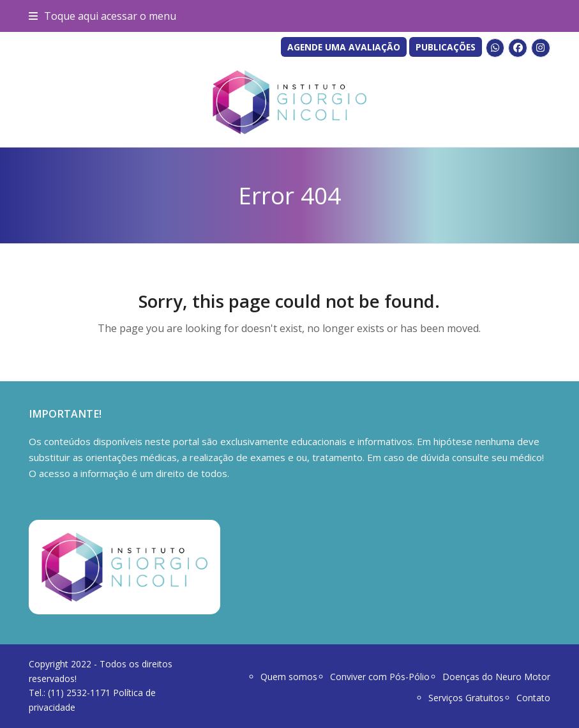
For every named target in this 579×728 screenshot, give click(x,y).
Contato (533, 698)
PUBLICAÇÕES (446, 47)
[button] (102, 16)
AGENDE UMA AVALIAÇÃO (344, 47)
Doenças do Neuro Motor (496, 677)
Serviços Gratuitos (466, 698)
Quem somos (289, 677)
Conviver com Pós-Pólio (380, 677)
